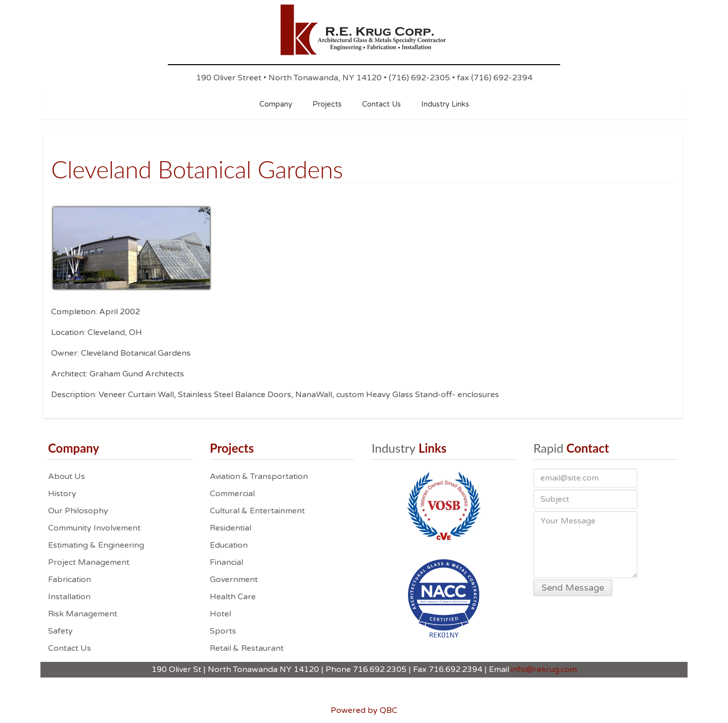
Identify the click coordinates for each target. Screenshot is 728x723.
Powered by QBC (364, 710)
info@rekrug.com (544, 669)
